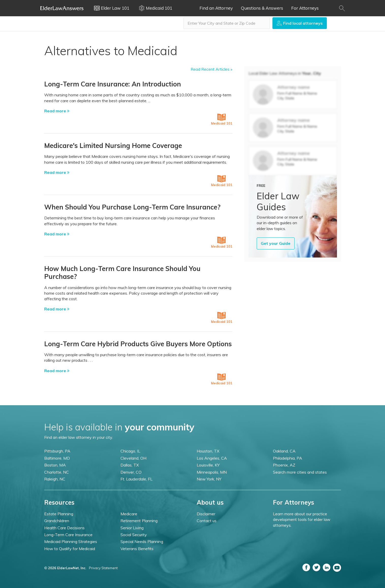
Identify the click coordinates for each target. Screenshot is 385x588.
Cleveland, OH (133, 458)
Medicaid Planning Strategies (71, 541)
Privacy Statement (103, 568)
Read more (57, 111)
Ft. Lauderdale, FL (136, 479)
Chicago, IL (130, 451)
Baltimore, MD (57, 458)
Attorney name (294, 87)
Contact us (207, 521)
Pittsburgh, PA (57, 451)
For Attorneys (305, 8)
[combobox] (227, 23)
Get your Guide (276, 243)
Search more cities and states (300, 472)
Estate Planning (59, 514)
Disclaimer (206, 514)
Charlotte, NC (57, 472)
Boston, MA (55, 465)
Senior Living (132, 528)
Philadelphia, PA (288, 458)
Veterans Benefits (137, 549)
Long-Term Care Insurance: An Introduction (113, 84)
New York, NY (209, 479)
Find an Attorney (216, 8)
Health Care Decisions (64, 528)
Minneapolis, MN (212, 472)
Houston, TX (208, 451)
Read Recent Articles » (211, 69)
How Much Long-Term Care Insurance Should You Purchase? (122, 273)
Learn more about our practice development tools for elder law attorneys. (302, 519)
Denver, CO (131, 472)
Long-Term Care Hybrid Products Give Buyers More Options (138, 344)
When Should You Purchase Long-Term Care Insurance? (132, 207)
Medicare (129, 514)
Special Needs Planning (142, 541)
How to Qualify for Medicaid (70, 549)
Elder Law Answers (62, 8)
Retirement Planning (139, 521)
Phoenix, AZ (284, 465)
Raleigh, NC (55, 479)
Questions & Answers (262, 8)
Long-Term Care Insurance (68, 535)
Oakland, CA (284, 451)
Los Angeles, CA (212, 458)
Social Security (134, 535)
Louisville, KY (208, 465)
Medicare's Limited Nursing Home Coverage (113, 146)
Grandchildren (57, 521)
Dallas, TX (130, 465)
